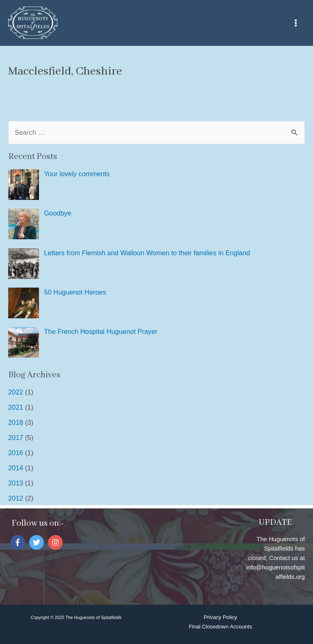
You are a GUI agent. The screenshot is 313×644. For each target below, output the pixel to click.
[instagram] (56, 542)
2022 (16, 392)
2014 (16, 468)
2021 (16, 407)
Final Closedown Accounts (220, 627)
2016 (16, 453)
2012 (16, 498)
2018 (16, 422)
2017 (16, 438)
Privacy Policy (220, 617)
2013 (16, 483)
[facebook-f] (19, 542)
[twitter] (38, 542)
